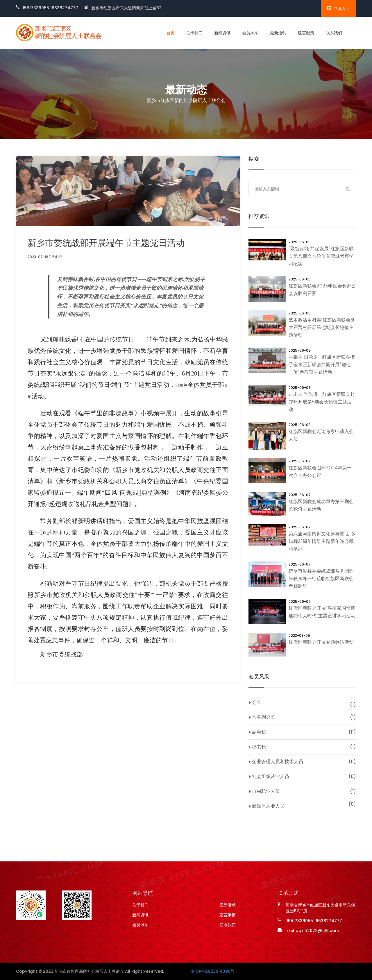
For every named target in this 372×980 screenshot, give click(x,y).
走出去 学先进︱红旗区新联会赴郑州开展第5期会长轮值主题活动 (322, 402)
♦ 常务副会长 (262, 717)
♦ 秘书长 (257, 747)
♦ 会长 (255, 702)
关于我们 (194, 33)
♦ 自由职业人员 (264, 791)
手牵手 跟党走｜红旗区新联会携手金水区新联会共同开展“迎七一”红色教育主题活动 (322, 365)
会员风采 (250, 33)
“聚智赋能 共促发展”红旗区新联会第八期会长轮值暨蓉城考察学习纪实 (321, 256)
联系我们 (334, 33)
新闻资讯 (222, 33)
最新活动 (278, 33)
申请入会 (338, 8)
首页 (171, 33)
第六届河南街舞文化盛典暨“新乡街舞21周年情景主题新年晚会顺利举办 (322, 541)
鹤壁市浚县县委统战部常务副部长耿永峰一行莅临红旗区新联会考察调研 (321, 578)
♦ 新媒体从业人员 (267, 806)
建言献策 (306, 33)
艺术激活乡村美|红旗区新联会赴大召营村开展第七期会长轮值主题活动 (322, 327)
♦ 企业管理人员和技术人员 (276, 762)
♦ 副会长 (257, 732)
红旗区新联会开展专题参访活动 (321, 642)
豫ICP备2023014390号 (212, 971)
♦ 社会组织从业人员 (269, 777)
